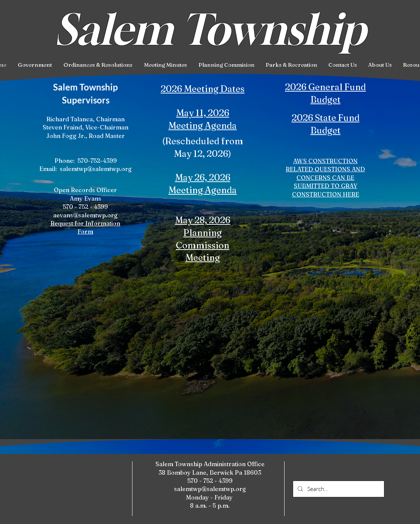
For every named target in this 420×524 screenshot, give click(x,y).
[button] (35, 65)
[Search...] (338, 489)
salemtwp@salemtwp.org (96, 169)
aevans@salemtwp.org (85, 215)
